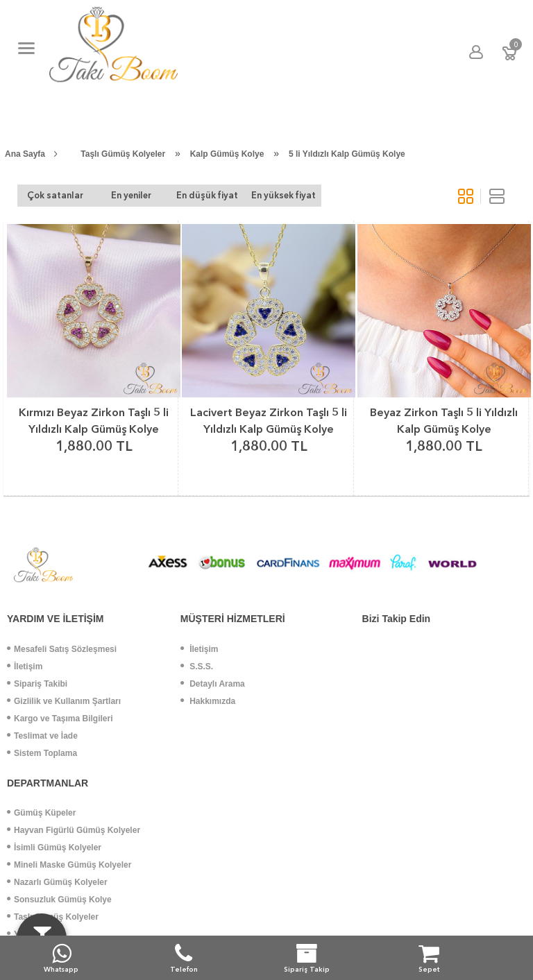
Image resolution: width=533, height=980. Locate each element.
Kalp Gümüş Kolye (227, 154)
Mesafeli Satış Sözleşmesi (62, 649)
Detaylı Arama (213, 684)
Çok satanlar (55, 195)
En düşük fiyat (207, 195)
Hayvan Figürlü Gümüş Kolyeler (74, 830)
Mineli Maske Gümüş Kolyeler (69, 865)
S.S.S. (197, 667)
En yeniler (131, 195)
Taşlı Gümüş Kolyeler (123, 154)
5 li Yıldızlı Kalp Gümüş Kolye (347, 154)
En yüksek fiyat (284, 195)
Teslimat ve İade (42, 736)
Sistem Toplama (42, 753)
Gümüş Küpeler (41, 813)
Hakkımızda (208, 701)
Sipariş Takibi (37, 684)
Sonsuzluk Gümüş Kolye (59, 900)
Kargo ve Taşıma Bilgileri (60, 719)
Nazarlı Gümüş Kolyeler (57, 882)
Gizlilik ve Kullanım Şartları (64, 701)
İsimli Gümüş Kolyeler (54, 848)
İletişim (25, 667)
